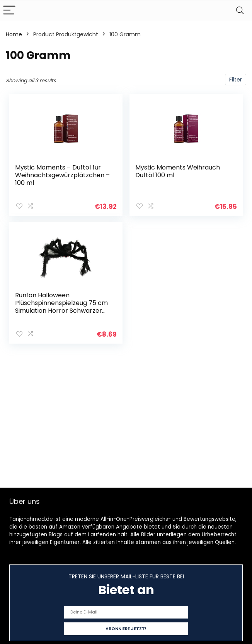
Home (14, 34)
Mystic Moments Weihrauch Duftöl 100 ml (178, 171)
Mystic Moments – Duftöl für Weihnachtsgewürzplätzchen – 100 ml (62, 175)
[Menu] (9, 11)
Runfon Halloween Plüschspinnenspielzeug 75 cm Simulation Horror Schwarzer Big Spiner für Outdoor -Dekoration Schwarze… (61, 311)
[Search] (240, 11)
